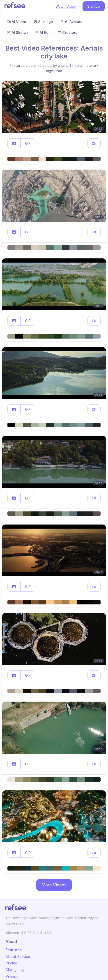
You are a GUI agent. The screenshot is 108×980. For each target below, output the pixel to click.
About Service (18, 957)
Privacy (12, 976)
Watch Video (66, 6)
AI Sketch (17, 33)
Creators (67, 33)
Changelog (15, 970)
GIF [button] (28, 143)
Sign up (94, 6)
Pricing (11, 963)
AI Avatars (71, 22)
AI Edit (43, 33)
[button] (14, 143)
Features (14, 950)
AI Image (43, 22)
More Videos (54, 885)
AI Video (17, 22)
